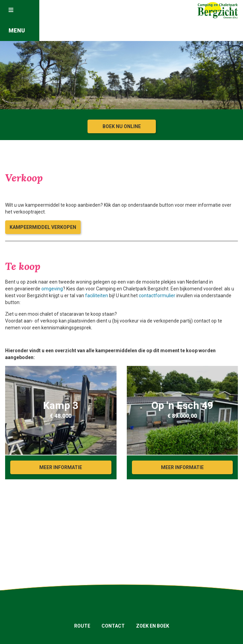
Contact (113, 626)
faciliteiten (97, 296)
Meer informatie (61, 467)
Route (82, 626)
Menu (17, 20)
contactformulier (157, 296)
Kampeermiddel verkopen (43, 227)
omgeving (52, 289)
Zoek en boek (153, 626)
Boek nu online (122, 126)
